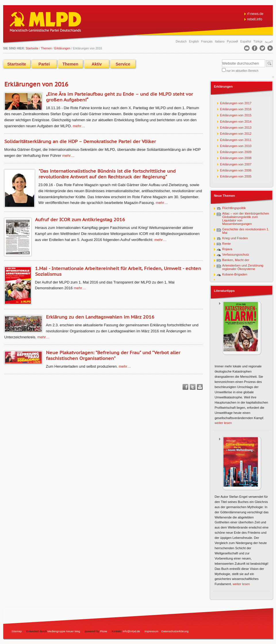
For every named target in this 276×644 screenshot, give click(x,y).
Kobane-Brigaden (235, 274)
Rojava (227, 249)
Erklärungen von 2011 (236, 140)
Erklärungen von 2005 (236, 176)
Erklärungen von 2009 (236, 152)
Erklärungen (62, 48)
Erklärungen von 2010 (236, 146)
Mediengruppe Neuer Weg (64, 631)
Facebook (185, 387)
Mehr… (79, 126)
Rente (227, 244)
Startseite (17, 64)
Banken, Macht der (236, 260)
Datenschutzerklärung (175, 631)
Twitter (193, 387)
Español (246, 42)
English (194, 42)
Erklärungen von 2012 (236, 134)
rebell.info (255, 19)
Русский (233, 42)
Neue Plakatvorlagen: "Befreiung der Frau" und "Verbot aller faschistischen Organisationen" (113, 355)
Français (207, 42)
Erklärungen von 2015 (236, 115)
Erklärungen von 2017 (236, 103)
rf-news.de (255, 14)
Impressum (152, 631)
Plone (104, 631)
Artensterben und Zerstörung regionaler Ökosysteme (243, 267)
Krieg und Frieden (235, 238)
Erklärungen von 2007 (236, 164)
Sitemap (17, 631)
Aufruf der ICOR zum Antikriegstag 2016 (80, 219)
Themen (46, 48)
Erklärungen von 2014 (236, 122)
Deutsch (182, 42)
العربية (269, 42)
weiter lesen (223, 423)
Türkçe (258, 42)
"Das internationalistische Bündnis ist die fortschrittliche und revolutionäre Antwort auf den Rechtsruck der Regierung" (107, 174)
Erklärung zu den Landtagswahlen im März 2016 (100, 317)
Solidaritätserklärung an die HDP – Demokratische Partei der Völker (80, 141)
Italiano (220, 42)
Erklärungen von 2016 (236, 109)
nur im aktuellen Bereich (243, 71)
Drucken (200, 387)
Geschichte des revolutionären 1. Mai (246, 231)
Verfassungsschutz (236, 254)
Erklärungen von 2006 (236, 170)
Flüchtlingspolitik (234, 208)
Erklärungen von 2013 (236, 128)
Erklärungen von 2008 (236, 158)
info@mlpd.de (132, 631)
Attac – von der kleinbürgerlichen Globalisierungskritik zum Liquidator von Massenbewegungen (246, 219)
